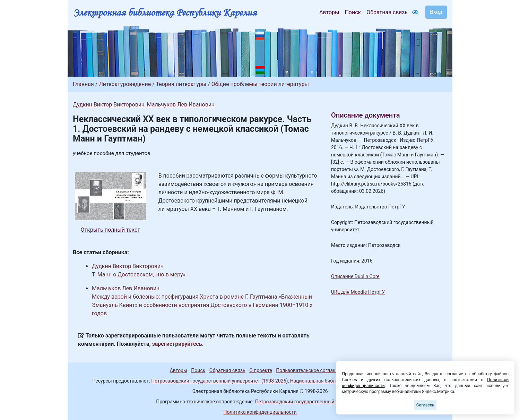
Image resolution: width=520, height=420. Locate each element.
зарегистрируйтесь (177, 344)
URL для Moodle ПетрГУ (358, 292)
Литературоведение (125, 84)
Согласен (425, 405)
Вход (436, 12)
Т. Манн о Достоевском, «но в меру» (139, 275)
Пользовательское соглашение (312, 370)
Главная (83, 84)
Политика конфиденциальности (260, 412)
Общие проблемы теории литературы (260, 84)
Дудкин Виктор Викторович (109, 105)
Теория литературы (181, 84)
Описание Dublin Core (355, 276)
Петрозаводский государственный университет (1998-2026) (219, 381)
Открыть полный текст (111, 230)
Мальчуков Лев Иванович (181, 105)
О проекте (261, 370)
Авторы (329, 12)
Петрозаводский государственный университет (310, 402)
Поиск (353, 12)
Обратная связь (387, 12)
